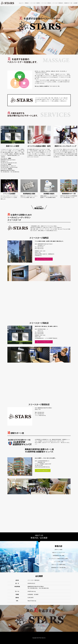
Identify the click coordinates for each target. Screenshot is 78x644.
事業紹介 (27, 3)
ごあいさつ (21, 3)
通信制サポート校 (68, 3)
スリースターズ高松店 (46, 3)
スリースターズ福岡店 (35, 3)
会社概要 (75, 3)
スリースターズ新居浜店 (58, 3)
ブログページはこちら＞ (43, 471)
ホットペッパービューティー (44, 259)
